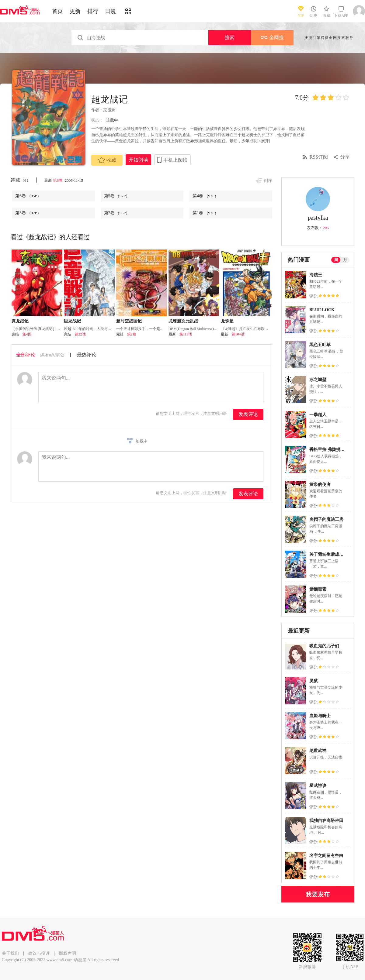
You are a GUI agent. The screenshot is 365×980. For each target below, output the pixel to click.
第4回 (27, 334)
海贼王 (316, 275)
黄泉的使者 (320, 485)
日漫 (110, 11)
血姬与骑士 (320, 716)
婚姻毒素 (318, 589)
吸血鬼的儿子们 (324, 646)
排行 (93, 11)
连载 (21, 180)
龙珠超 (227, 321)
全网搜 (272, 38)
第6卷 (58, 180)
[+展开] (264, 141)
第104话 (238, 334)
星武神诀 (318, 786)
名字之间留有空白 (326, 856)
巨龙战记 (72, 321)
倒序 (268, 181)
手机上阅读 (176, 160)
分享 (345, 157)
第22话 (80, 334)
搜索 (230, 38)
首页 (57, 11)
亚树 (112, 110)
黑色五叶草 (320, 345)
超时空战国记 (129, 321)
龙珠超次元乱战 (183, 321)
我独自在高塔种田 (326, 821)
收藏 (107, 160)
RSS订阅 (319, 157)
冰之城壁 (318, 380)
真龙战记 (20, 321)
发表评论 (248, 414)
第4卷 (205, 196)
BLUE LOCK (322, 310)
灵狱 (314, 681)
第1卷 (205, 213)
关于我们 (10, 953)
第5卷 (117, 196)
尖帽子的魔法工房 (326, 519)
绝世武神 (318, 751)
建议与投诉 (39, 953)
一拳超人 (318, 415)
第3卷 (28, 213)
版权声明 (68, 953)
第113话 (186, 334)
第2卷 (117, 213)
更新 (75, 11)
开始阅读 (138, 160)
